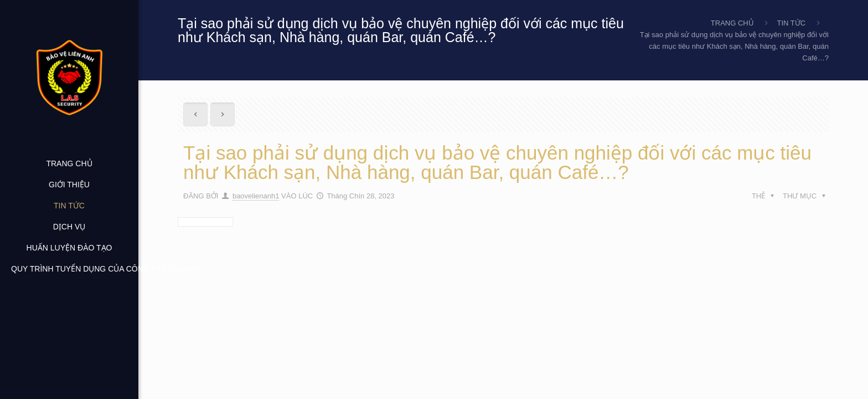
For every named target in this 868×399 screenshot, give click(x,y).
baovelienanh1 (256, 196)
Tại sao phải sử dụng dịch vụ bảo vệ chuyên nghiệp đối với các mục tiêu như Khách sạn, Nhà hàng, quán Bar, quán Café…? (734, 46)
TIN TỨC (792, 23)
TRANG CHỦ (732, 23)
